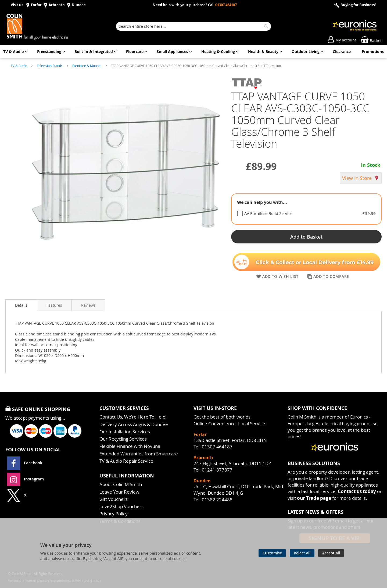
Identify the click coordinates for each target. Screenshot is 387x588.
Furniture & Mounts (87, 66)
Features (54, 305)
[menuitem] (15, 52)
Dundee (79, 5)
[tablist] (306, 209)
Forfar (36, 5)
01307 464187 (226, 5)
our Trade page (314, 498)
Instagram (25, 479)
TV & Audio (19, 66)
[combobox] (193, 26)
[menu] (193, 52)
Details (21, 305)
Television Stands (50, 66)
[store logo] (43, 26)
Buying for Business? (358, 5)
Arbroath (57, 5)
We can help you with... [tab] (262, 202)
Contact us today (357, 491)
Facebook (25, 463)
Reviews (88, 305)
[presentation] (21, 305)
